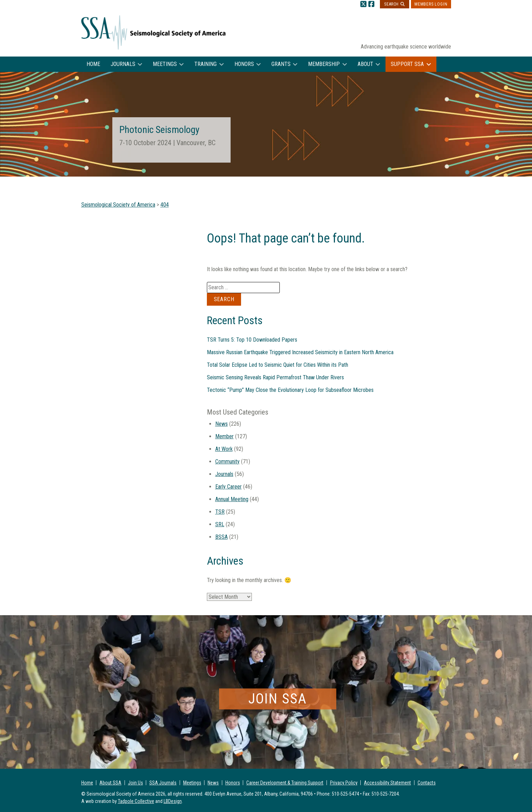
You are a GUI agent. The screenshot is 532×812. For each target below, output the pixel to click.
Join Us (136, 783)
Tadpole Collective (136, 801)
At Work (224, 449)
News (222, 424)
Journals (123, 64)
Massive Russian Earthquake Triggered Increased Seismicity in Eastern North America (300, 352)
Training (205, 64)
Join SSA (278, 699)
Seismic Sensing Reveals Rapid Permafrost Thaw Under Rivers (275, 377)
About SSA (110, 783)
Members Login (431, 4)
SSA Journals (163, 783)
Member (224, 436)
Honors (244, 64)
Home (93, 64)
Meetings (165, 64)
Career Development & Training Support (285, 783)
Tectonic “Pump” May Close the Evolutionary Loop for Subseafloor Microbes (290, 390)
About (365, 64)
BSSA (222, 537)
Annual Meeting (232, 499)
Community (227, 461)
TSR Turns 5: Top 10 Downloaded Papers (252, 340)
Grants (281, 64)
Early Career (228, 487)
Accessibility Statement (387, 783)
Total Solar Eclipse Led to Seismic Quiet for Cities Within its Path (278, 365)
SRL (220, 524)
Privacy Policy (344, 783)
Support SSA (407, 64)
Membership (324, 64)
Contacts (427, 783)
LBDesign (173, 801)
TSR (220, 512)
